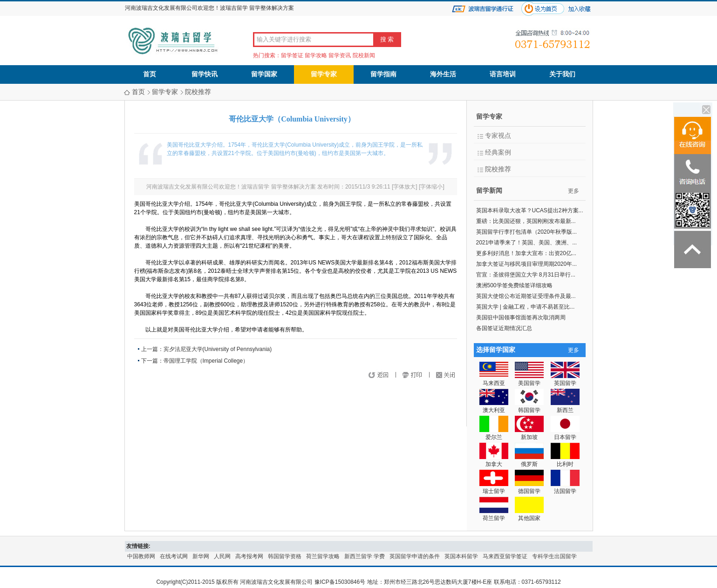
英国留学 (565, 380)
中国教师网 (141, 556)
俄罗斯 (529, 461)
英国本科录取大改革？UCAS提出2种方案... (530, 210)
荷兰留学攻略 (323, 556)
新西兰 (565, 407)
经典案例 (498, 152)
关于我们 (562, 74)
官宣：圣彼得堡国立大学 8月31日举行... (526, 275)
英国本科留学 (461, 556)
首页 (150, 74)
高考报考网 (249, 556)
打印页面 (421, 376)
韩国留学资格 (285, 556)
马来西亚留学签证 (505, 556)
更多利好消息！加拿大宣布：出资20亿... (526, 253)
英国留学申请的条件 (415, 556)
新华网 (201, 556)
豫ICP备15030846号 (340, 582)
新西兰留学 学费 (365, 556)
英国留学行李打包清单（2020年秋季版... (527, 232)
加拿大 (494, 461)
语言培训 (503, 74)
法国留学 (565, 488)
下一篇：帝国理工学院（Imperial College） (195, 361)
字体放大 (404, 187)
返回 (398, 376)
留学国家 (264, 74)
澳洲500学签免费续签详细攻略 (514, 285)
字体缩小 (431, 187)
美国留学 (529, 380)
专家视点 (498, 136)
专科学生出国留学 (554, 556)
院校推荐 (198, 92)
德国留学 (529, 488)
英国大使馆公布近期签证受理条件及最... (526, 296)
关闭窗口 (449, 376)
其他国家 (529, 515)
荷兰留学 (494, 515)
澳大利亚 (494, 407)
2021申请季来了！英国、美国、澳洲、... (527, 243)
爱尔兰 (494, 434)
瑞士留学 (494, 488)
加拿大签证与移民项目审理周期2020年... (527, 264)
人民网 (222, 556)
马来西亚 (494, 380)
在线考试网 (174, 556)
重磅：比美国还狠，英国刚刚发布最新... (526, 221)
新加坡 (529, 434)
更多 (574, 191)
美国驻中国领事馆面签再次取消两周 (521, 318)
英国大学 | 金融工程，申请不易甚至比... (526, 307)
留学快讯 (205, 74)
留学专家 (324, 74)
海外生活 (443, 74)
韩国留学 (529, 407)
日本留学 (565, 434)
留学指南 (383, 74)
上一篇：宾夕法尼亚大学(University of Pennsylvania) (207, 349)
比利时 (565, 461)
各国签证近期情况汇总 (504, 328)
